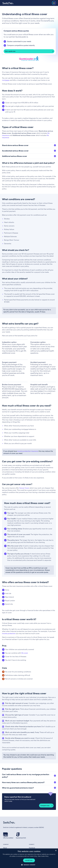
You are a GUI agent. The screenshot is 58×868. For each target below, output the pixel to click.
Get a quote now (10, 51)
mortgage (6, 80)
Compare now (45, 805)
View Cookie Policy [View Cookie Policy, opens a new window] (43, 856)
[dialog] (29, 858)
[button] (29, 865)
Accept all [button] (29, 860)
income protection (9, 633)
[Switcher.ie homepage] (8, 3)
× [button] (56, 851)
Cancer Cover (24, 488)
